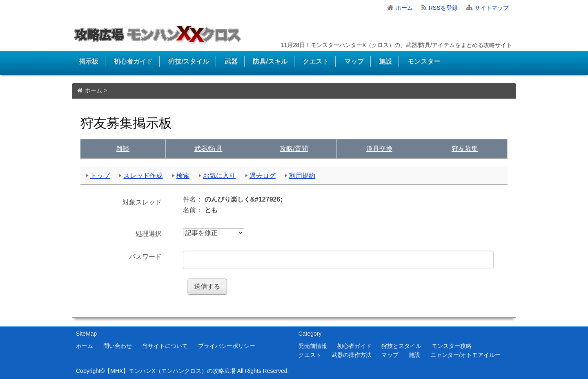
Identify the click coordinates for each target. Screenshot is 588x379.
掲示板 (89, 61)
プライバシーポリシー (227, 346)
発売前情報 (313, 346)
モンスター (424, 61)
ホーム (404, 8)
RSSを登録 (443, 8)
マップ (354, 61)
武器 (231, 61)
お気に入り (219, 176)
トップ (100, 176)
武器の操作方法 (352, 355)
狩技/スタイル (189, 61)
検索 (183, 176)
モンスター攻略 (452, 346)
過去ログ (263, 176)
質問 (294, 149)
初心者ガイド (133, 61)
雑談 (123, 149)
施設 (385, 61)
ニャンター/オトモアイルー (465, 355)
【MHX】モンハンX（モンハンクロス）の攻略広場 (170, 371)
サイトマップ (492, 8)
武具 (208, 149)
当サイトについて (165, 346)
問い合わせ (118, 346)
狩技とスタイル (401, 346)
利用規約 (302, 176)
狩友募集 (465, 149)
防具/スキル (270, 61)
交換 (379, 149)
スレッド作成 (143, 176)
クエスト (316, 61)
